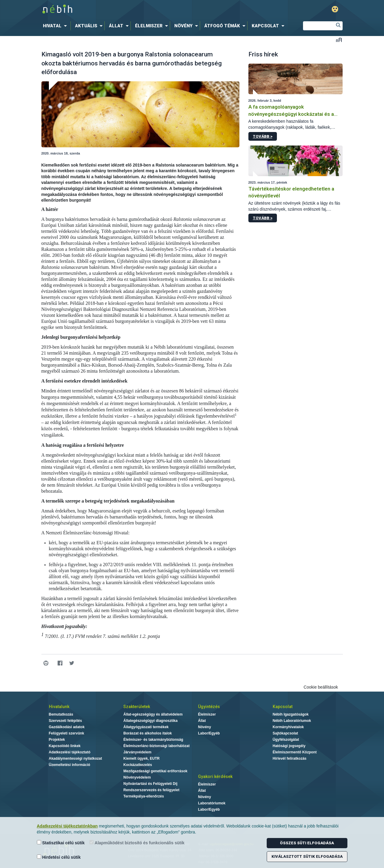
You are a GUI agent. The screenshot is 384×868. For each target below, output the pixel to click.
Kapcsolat (283, 707)
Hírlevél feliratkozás (290, 758)
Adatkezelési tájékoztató (70, 752)
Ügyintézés (209, 707)
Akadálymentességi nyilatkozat (75, 758)
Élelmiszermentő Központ (295, 752)
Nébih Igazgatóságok (291, 714)
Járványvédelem (137, 752)
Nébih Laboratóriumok (292, 721)
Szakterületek (137, 707)
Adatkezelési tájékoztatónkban (67, 826)
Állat (202, 721)
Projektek (57, 740)
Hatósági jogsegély (289, 746)
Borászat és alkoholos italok (147, 733)
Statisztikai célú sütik (61, 843)
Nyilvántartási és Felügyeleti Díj (150, 784)
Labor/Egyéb (209, 733)
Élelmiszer (207, 714)
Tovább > (263, 136)
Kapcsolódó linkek (65, 746)
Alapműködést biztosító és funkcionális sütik (137, 843)
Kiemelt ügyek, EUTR (141, 758)
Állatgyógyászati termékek (146, 727)
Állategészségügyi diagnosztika (150, 721)
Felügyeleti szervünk (67, 733)
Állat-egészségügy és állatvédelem (153, 714)
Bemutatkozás (61, 714)
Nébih (128, 9)
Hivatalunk (59, 707)
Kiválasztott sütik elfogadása (307, 856)
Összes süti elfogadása (307, 843)
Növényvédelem (137, 777)
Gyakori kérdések (215, 776)
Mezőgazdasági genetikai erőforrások (155, 771)
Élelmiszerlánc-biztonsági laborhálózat (156, 746)
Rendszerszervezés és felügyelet (151, 790)
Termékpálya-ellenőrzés (144, 796)
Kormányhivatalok (288, 727)
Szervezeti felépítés (66, 721)
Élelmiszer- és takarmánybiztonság (153, 740)
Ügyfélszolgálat (286, 740)
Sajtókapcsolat (285, 733)
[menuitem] (56, 26)
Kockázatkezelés (138, 765)
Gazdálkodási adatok (67, 727)
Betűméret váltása (339, 40)
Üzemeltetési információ (70, 765)
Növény (204, 727)
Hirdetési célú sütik (59, 857)
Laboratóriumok (212, 803)
